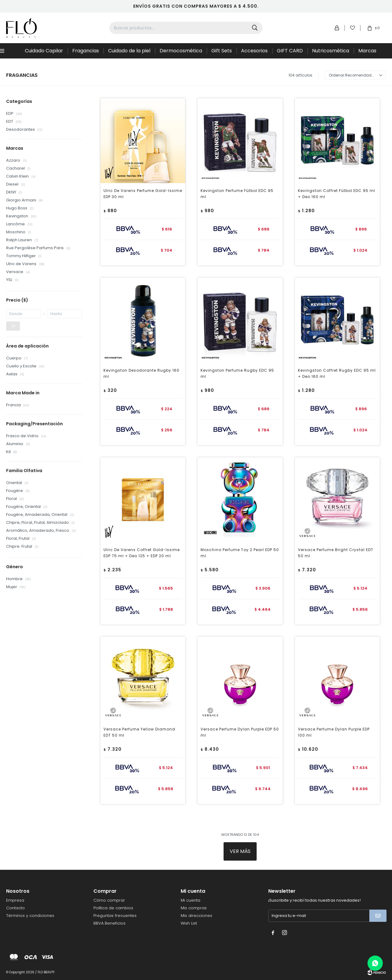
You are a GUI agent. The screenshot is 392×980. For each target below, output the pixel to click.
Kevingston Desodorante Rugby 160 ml (141, 373)
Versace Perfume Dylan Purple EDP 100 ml (334, 732)
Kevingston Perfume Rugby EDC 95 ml (237, 373)
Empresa (15, 900)
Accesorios (254, 51)
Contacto (15, 908)
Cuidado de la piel (129, 51)
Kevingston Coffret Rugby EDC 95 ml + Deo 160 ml (337, 373)
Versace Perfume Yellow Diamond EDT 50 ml (139, 732)
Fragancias (86, 51)
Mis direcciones (196, 916)
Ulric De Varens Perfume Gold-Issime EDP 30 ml (143, 194)
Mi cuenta (190, 900)
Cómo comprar (109, 900)
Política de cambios (113, 908)
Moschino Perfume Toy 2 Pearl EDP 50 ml (240, 553)
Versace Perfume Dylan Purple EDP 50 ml (240, 732)
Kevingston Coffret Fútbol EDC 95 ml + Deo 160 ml (337, 194)
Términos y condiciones (30, 916)
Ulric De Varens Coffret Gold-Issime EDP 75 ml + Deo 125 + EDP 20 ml (142, 553)
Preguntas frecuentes (115, 916)
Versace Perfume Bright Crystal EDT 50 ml (336, 553)
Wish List (189, 923)
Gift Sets (222, 51)
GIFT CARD (290, 51)
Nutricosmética (331, 51)
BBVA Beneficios (109, 923)
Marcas (367, 51)
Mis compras (194, 908)
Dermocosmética (181, 51)
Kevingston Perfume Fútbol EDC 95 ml (237, 194)
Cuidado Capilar (44, 51)
